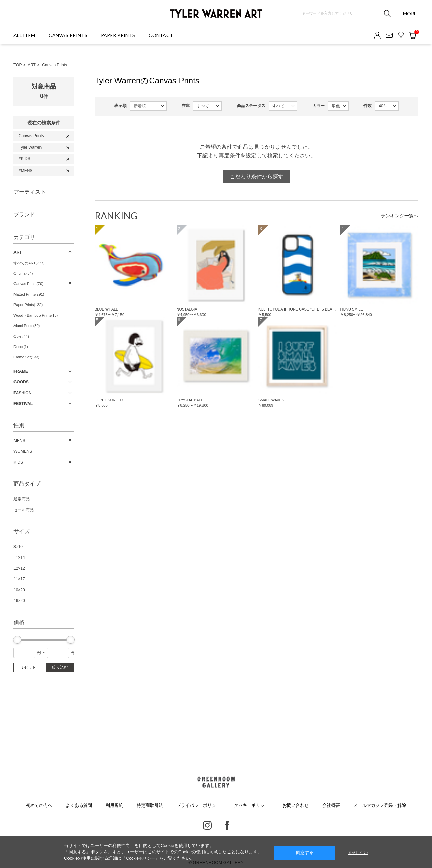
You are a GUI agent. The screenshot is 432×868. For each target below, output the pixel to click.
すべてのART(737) (29, 263)
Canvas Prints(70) (28, 284)
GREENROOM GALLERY (216, 782)
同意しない (358, 853)
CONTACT (161, 35)
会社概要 (331, 805)
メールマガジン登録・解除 (380, 805)
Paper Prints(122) (28, 305)
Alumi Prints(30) (27, 326)
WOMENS (23, 451)
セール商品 (24, 510)
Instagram (207, 825)
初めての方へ (39, 805)
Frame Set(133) (26, 357)
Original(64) (23, 273)
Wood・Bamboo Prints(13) (36, 315)
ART (32, 65)
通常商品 (22, 499)
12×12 (19, 568)
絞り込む (60, 667)
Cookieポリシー (140, 858)
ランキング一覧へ (400, 216)
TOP (18, 65)
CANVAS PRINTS (68, 35)
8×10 (18, 547)
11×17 (19, 579)
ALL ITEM (24, 35)
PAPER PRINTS (118, 35)
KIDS (18, 462)
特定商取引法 (150, 805)
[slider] (17, 640)
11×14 (19, 557)
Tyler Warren (30, 147)
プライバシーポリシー (198, 805)
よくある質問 (79, 805)
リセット (28, 667)
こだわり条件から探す (256, 177)
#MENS (25, 171)
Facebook (227, 825)
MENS (19, 441)
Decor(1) (21, 347)
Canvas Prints (55, 65)
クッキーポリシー (251, 805)
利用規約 (114, 805)
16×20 (19, 601)
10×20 (19, 590)
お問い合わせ (296, 805)
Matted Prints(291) (29, 294)
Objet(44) (21, 336)
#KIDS (24, 159)
